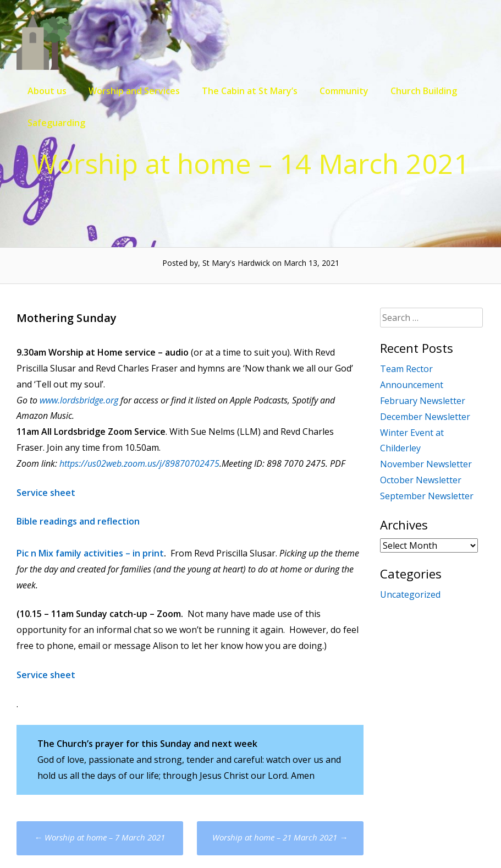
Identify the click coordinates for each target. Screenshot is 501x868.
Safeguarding (56, 123)
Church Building (424, 91)
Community (344, 91)
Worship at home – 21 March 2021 (280, 837)
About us (47, 91)
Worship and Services (134, 91)
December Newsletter (425, 417)
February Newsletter (423, 401)
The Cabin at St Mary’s (250, 91)
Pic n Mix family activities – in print (90, 553)
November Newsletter (426, 464)
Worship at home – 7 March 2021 (100, 837)
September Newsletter (427, 496)
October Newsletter (421, 480)
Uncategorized (410, 594)
